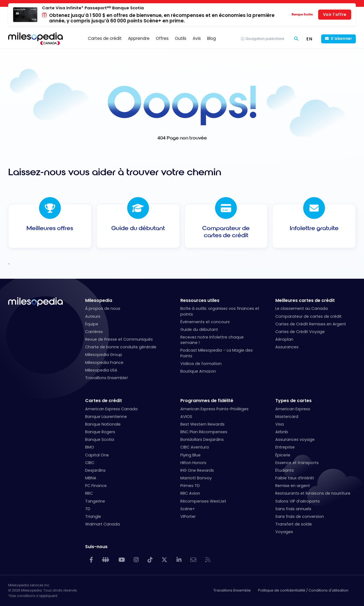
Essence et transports (297, 463)
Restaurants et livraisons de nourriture (313, 493)
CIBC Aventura (195, 447)
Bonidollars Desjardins (202, 439)
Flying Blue (190, 455)
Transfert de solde (294, 524)
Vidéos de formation (201, 364)
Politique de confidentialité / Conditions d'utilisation (303, 590)
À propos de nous (103, 308)
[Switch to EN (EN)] (310, 39)
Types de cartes (293, 401)
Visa (280, 424)
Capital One (97, 455)
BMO (90, 447)
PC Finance (96, 486)
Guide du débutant (199, 329)
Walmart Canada (102, 524)
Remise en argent (293, 486)
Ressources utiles (200, 300)
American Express (293, 409)
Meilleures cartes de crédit (305, 300)
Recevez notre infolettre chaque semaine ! (212, 340)
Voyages (284, 532)
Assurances (287, 347)
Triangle (93, 516)
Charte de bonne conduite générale (121, 347)
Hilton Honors (193, 463)
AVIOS (186, 417)
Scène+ (188, 509)
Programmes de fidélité (207, 401)
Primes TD (190, 486)
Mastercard (287, 417)
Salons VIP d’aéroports (298, 501)
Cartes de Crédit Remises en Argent (311, 324)
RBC (89, 493)
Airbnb (282, 432)
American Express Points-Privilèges (214, 409)
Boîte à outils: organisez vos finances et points (220, 311)
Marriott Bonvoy (196, 478)
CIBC (90, 463)
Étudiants (285, 470)
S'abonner (341, 39)
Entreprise (285, 447)
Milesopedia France (104, 363)
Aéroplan (284, 339)
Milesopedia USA (101, 370)
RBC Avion (190, 493)
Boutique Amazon (198, 371)
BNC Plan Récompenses (204, 432)
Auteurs (93, 316)
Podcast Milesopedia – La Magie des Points (217, 353)
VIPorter (188, 516)
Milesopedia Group (104, 355)
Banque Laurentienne (106, 417)
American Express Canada (111, 409)
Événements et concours (205, 322)
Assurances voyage (295, 439)
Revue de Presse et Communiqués (119, 339)
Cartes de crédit (104, 401)
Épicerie (283, 455)
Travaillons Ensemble (232, 590)
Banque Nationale (103, 424)
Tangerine (95, 501)
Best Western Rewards (202, 424)
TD (88, 509)
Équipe (92, 324)
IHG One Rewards (197, 470)
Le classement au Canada (302, 308)
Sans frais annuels (293, 509)
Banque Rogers (100, 432)
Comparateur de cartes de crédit (308, 316)
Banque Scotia (100, 439)
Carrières (94, 332)
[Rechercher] (296, 39)
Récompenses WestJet (203, 501)
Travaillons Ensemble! (106, 378)
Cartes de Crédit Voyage (300, 332)
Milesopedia (99, 300)
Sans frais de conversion (300, 516)
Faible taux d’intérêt (295, 478)
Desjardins (95, 470)
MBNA (91, 478)
